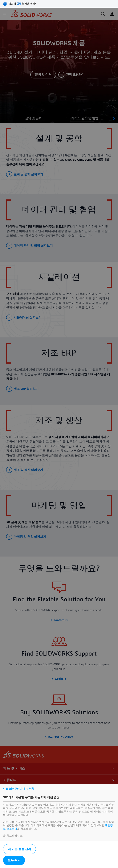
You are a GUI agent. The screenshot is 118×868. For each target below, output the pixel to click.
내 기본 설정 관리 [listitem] (19, 849)
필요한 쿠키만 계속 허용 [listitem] (20, 789)
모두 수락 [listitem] (14, 860)
